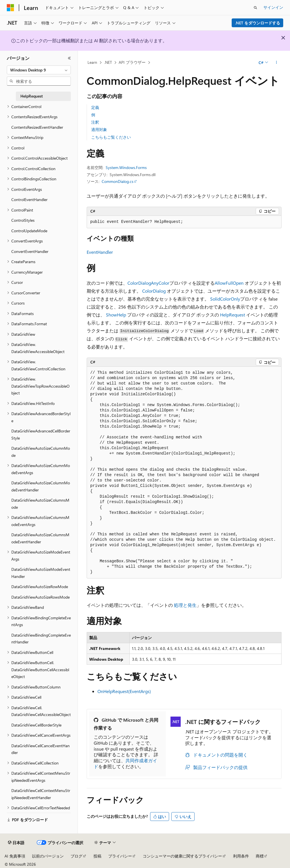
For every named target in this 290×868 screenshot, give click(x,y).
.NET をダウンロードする (258, 23)
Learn (92, 62)
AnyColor (160, 283)
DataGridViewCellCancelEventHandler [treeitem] (40, 749)
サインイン (273, 7)
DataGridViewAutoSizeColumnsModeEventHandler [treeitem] (40, 538)
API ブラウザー (132, 62)
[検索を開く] (255, 8)
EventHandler (100, 252)
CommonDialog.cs (118, 181)
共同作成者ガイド (125, 763)
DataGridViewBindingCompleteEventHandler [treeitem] (41, 639)
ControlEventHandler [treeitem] (29, 199)
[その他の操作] (276, 63)
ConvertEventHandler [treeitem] (30, 251)
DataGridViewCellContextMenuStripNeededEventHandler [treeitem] (41, 794)
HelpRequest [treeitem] (32, 96)
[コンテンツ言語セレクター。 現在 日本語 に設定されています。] (16, 843)
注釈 (95, 122)
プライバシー (120, 856)
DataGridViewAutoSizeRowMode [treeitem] (40, 587)
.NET (108, 62)
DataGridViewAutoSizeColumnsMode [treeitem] (40, 504)
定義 (95, 107)
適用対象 (99, 129)
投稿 (97, 856)
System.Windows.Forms (126, 167)
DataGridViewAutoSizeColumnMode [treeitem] (41, 452)
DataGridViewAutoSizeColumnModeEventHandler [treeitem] (41, 486)
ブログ (76, 856)
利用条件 (241, 856)
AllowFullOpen (229, 283)
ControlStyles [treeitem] (23, 220)
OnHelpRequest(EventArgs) (124, 691)
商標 (260, 856)
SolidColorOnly (225, 299)
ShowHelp (116, 315)
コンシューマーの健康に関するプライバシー (182, 856)
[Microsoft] (10, 8)
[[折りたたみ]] (69, 58)
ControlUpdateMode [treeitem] (29, 231)
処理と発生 (185, 605)
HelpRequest (233, 315)
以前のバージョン (48, 856)
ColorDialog (139, 283)
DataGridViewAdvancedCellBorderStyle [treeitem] (41, 434)
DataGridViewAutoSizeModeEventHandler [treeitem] (41, 573)
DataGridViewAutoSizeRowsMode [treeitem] (40, 597)
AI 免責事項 (15, 856)
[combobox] (39, 70)
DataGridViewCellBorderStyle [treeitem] (36, 725)
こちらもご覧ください (111, 137)
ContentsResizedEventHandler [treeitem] (37, 127)
